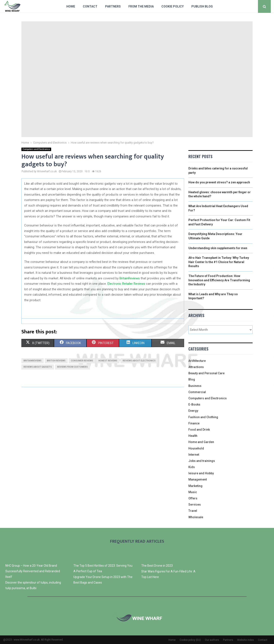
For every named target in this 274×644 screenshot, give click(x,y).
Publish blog (202, 6)
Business (195, 386)
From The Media (141, 6)
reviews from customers (72, 367)
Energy (193, 411)
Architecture (197, 361)
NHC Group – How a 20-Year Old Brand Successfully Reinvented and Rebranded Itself (33, 571)
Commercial (197, 392)
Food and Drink (199, 430)
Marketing (195, 486)
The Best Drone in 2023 (157, 566)
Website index (246, 640)
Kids (192, 467)
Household (196, 448)
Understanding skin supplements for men (218, 248)
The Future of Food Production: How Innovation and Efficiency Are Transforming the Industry (219, 280)
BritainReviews (130, 278)
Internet (194, 455)
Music (193, 492)
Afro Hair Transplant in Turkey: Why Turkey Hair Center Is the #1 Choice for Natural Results (219, 262)
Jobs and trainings (202, 461)
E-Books (194, 404)
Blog (192, 379)
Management (198, 479)
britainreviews (33, 361)
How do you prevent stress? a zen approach (219, 182)
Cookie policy (173, 6)
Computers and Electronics (36, 149)
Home (71, 6)
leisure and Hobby (201, 473)
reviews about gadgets (38, 367)
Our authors (212, 640)
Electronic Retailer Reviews (126, 284)
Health (193, 436)
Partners (113, 6)
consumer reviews (82, 361)
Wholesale (196, 517)
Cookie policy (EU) (190, 640)
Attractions (196, 367)
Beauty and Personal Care (206, 373)
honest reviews (108, 361)
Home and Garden (201, 442)
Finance (194, 423)
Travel (193, 511)
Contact (90, 6)
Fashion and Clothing (203, 417)
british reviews (56, 361)
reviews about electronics (139, 361)
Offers (193, 498)
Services (195, 505)
